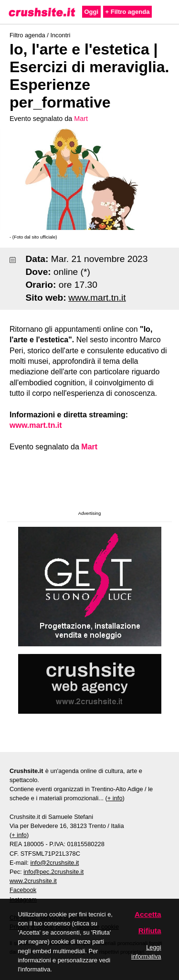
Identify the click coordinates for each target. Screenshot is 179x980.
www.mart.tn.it (97, 298)
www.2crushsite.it (33, 881)
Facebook (23, 890)
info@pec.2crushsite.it (53, 872)
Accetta (148, 914)
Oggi (92, 12)
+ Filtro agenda (128, 12)
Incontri (60, 35)
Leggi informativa (146, 952)
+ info (115, 798)
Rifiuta (150, 931)
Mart (81, 119)
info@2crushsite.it (54, 863)
